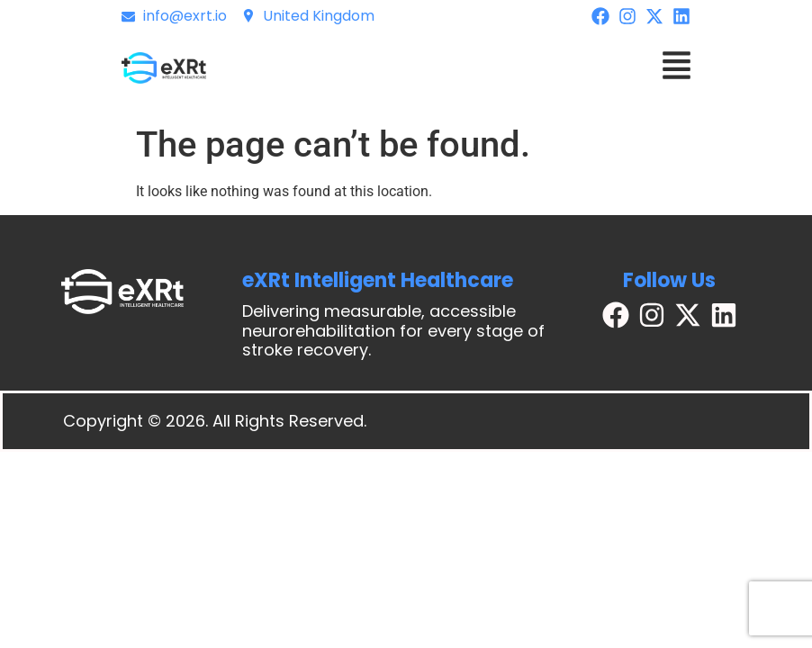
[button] (677, 68)
